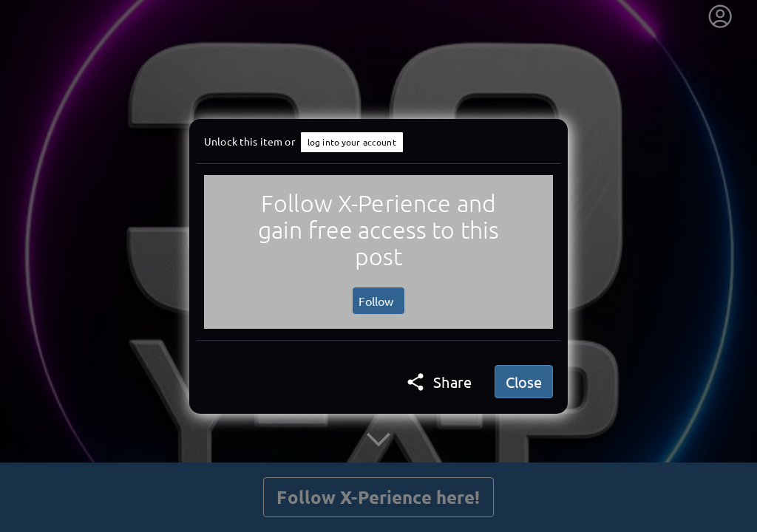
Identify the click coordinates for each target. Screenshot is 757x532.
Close (524, 382)
